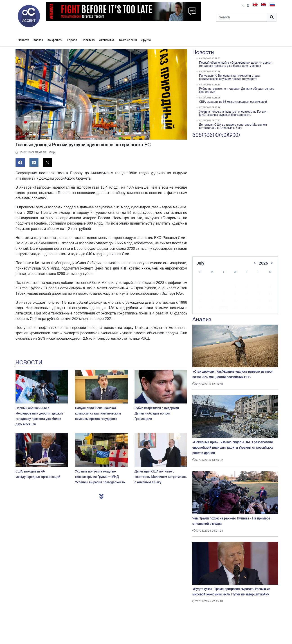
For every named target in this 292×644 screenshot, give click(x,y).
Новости (23, 40)
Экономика (107, 40)
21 (223, 301)
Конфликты (55, 40)
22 (235, 301)
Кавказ (38, 40)
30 (247, 309)
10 (258, 287)
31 (258, 309)
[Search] (242, 17)
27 (212, 309)
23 (247, 301)
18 (270, 294)
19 (200, 301)
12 (200, 294)
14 (223, 294)
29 (235, 309)
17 (258, 294)
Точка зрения (128, 40)
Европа (72, 40)
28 (223, 309)
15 (235, 294)
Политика (88, 40)
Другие (146, 40)
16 (247, 294)
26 (200, 309)
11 (270, 287)
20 (212, 301)
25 (270, 301)
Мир (52, 152)
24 (258, 301)
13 (212, 294)
